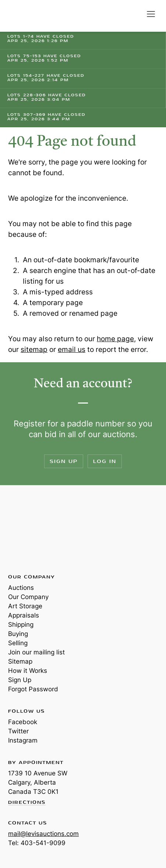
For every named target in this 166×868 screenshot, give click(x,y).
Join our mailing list (36, 652)
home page (115, 339)
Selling (18, 643)
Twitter (18, 731)
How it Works (28, 671)
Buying (18, 634)
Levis (32, 529)
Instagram (23, 740)
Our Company (28, 597)
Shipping (21, 625)
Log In (105, 461)
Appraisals (24, 615)
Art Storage (25, 606)
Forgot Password (33, 689)
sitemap (34, 350)
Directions (27, 803)
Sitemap (20, 661)
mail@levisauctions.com (43, 834)
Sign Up (64, 461)
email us (72, 350)
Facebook (23, 722)
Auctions (21, 588)
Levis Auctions (33, 16)
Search (136, 14)
